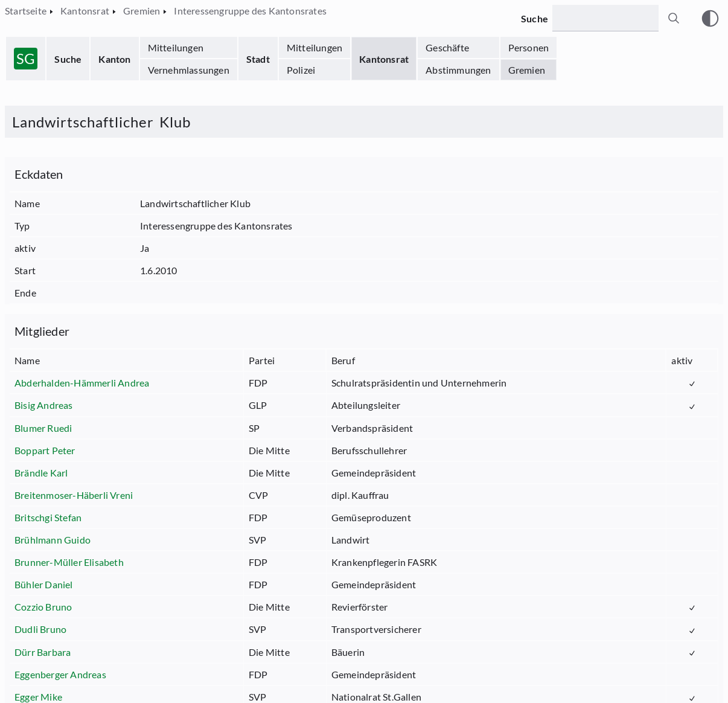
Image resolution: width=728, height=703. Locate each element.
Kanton (114, 59)
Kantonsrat (384, 59)
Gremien (527, 70)
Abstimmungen (458, 70)
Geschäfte (447, 47)
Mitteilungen (176, 47)
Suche (68, 59)
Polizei (301, 70)
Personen (529, 47)
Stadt (258, 59)
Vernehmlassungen (189, 70)
